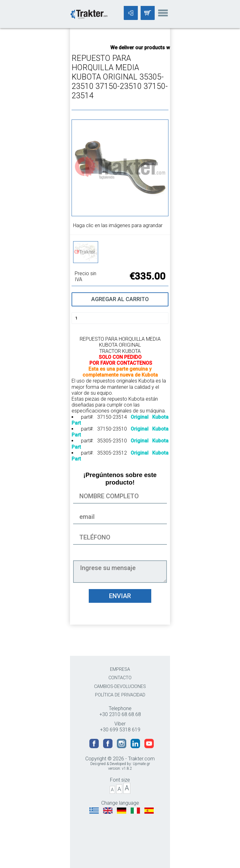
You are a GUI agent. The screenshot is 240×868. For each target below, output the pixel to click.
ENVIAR (120, 596)
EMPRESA (120, 669)
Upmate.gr (141, 764)
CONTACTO (120, 678)
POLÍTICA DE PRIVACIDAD (120, 695)
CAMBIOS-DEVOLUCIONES (120, 687)
